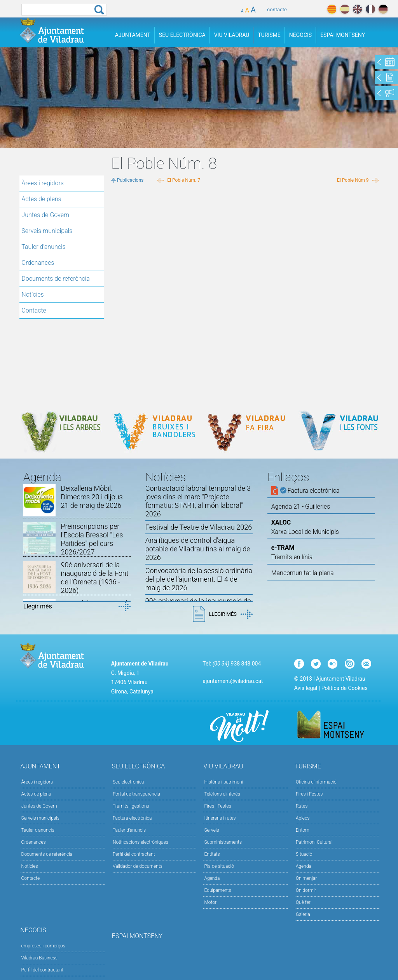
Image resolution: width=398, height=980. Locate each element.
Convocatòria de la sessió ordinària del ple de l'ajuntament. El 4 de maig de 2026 (199, 579)
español (345, 9)
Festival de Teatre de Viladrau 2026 (199, 527)
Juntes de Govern (45, 215)
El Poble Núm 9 (353, 180)
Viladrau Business (39, 958)
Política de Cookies (345, 688)
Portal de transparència (136, 794)
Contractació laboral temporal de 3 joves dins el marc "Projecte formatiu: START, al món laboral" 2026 (198, 501)
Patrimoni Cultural (314, 842)
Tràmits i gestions (131, 806)
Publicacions (130, 180)
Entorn (303, 830)
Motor (210, 902)
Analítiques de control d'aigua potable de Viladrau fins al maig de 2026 (198, 549)
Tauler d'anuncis (43, 247)
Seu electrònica (128, 782)
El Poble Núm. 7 (184, 180)
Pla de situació (219, 866)
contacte (277, 10)
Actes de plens (41, 199)
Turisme (269, 35)
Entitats (212, 854)
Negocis (300, 35)
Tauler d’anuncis (129, 830)
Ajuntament (133, 35)
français (370, 9)
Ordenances (38, 263)
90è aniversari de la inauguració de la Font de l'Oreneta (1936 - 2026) (94, 578)
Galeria (303, 914)
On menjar (306, 878)
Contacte (34, 310)
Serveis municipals (47, 231)
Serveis (211, 830)
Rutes (302, 806)
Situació (304, 854)
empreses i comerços (43, 946)
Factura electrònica (132, 818)
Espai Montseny (343, 35)
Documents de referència (56, 279)
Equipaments (217, 890)
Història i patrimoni (223, 782)
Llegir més (38, 606)
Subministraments (223, 842)
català (332, 9)
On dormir (306, 890)
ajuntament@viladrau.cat (233, 681)
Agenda (212, 878)
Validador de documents (138, 866)
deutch (383, 9)
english (357, 9)
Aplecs (303, 818)
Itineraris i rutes (220, 818)
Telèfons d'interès (222, 794)
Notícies (32, 295)
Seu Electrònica (182, 35)
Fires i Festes (217, 806)
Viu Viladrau (232, 35)
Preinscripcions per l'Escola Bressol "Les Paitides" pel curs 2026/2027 (92, 539)
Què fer (303, 902)
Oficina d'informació (316, 782)
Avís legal (306, 688)
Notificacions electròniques (141, 842)
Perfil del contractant (134, 854)
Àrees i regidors (43, 183)
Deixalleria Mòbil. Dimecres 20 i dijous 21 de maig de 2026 (92, 497)
